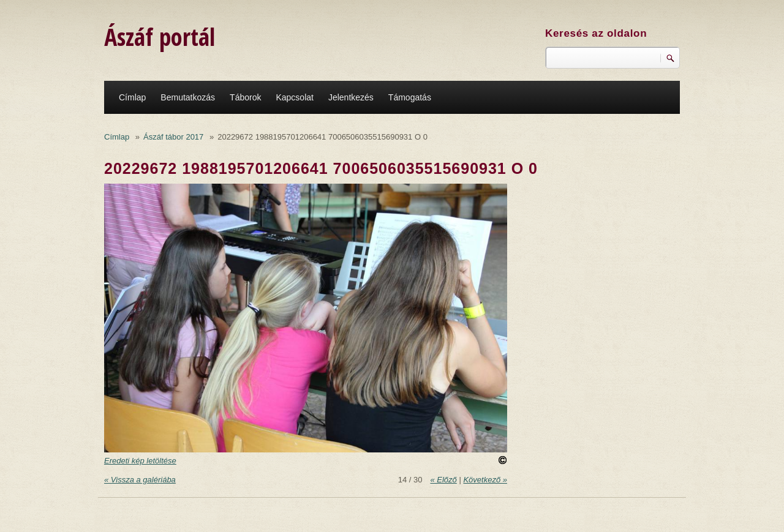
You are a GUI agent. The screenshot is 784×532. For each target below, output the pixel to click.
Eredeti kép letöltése (140, 461)
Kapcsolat (294, 97)
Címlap (132, 97)
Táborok (245, 97)
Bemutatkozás (188, 97)
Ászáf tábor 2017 (173, 137)
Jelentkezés (351, 97)
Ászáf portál (160, 36)
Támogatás (410, 97)
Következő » (485, 480)
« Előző (443, 480)
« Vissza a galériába (140, 480)
